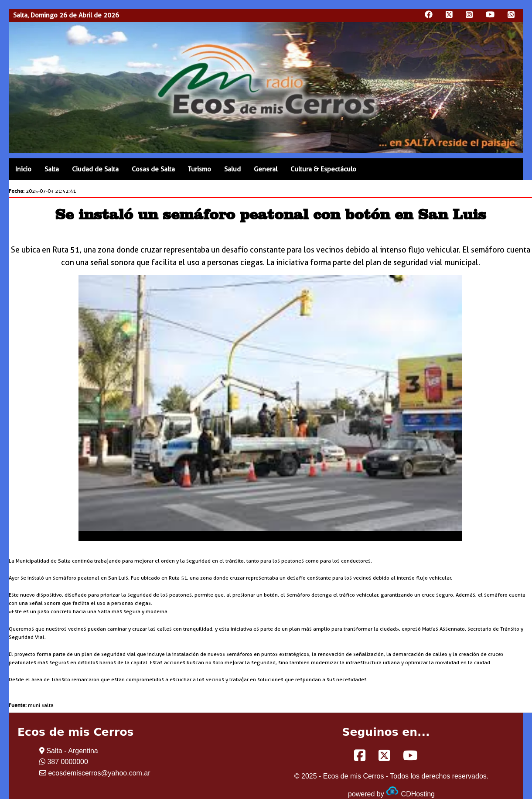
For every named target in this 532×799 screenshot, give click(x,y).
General (266, 169)
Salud (232, 169)
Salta (52, 169)
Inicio (23, 169)
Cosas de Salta (153, 169)
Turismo (199, 169)
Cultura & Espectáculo (323, 169)
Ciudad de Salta (95, 169)
